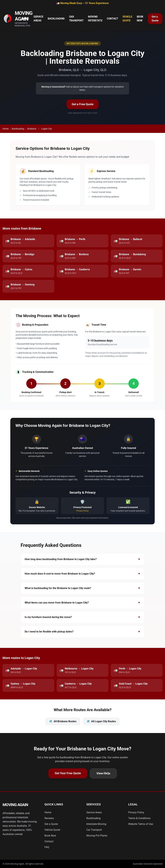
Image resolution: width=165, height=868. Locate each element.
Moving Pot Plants (97, 836)
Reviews (49, 818)
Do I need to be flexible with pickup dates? (82, 632)
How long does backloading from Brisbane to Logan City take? (82, 559)
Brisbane (32, 129)
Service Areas (38, 19)
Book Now (140, 19)
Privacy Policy (82, 511)
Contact (112, 19)
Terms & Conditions (139, 818)
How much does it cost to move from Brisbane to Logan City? (82, 574)
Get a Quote (155, 19)
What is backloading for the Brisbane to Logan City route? (82, 588)
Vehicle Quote (127, 19)
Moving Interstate (95, 19)
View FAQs (103, 773)
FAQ (47, 847)
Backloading (56, 19)
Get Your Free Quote (68, 773)
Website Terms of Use (141, 824)
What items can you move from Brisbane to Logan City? (82, 603)
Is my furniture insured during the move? (82, 617)
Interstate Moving (96, 824)
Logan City (46, 129)
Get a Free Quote (83, 104)
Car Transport (76, 19)
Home (26, 19)
